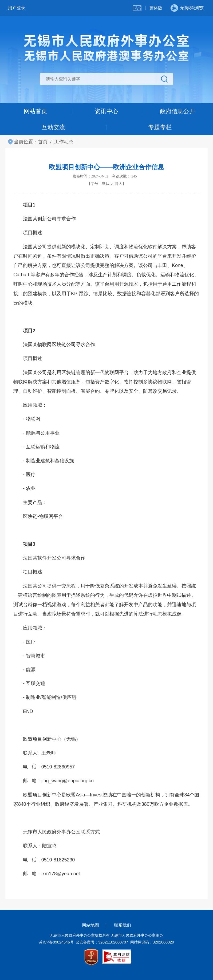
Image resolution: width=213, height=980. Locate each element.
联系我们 (123, 925)
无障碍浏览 (192, 8)
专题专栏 (160, 127)
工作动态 (64, 142)
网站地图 (90, 925)
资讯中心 (106, 111)
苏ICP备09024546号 (56, 942)
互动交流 (53, 127)
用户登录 (17, 8)
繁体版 (156, 8)
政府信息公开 (177, 111)
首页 (43, 142)
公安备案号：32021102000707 (102, 942)
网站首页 (35, 111)
